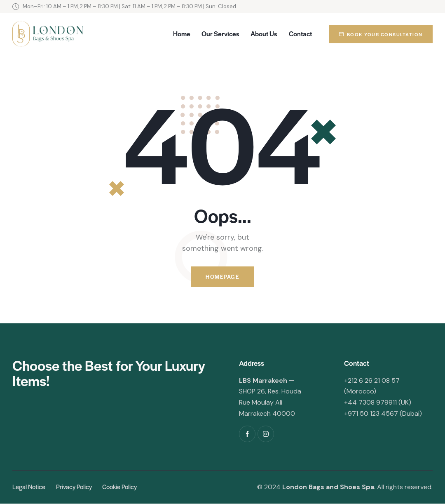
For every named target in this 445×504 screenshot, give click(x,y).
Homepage (222, 277)
